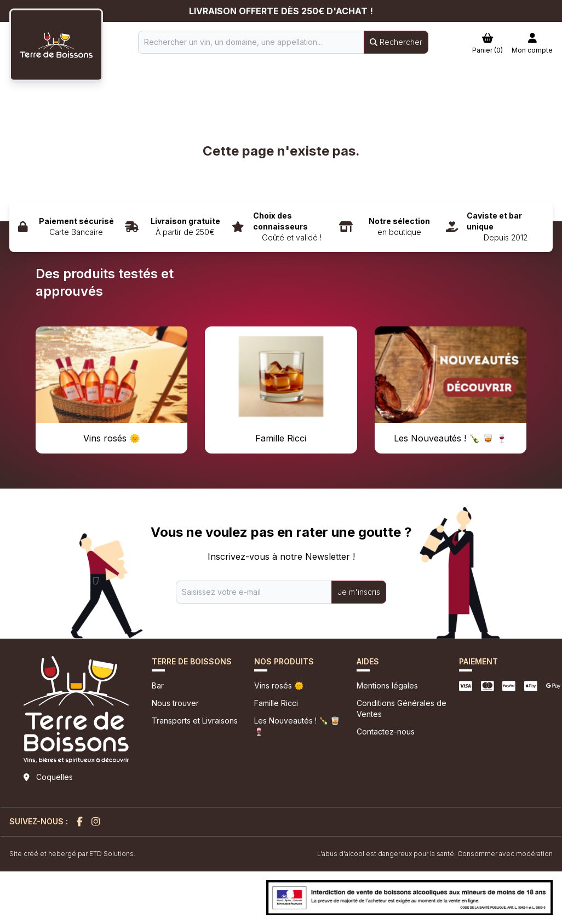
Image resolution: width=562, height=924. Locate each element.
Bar (158, 685)
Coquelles (55, 777)
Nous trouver (175, 703)
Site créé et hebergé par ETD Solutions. (72, 854)
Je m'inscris (359, 592)
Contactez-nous (386, 731)
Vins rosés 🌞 (279, 685)
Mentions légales (387, 685)
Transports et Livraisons (195, 721)
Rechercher (396, 42)
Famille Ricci (276, 703)
